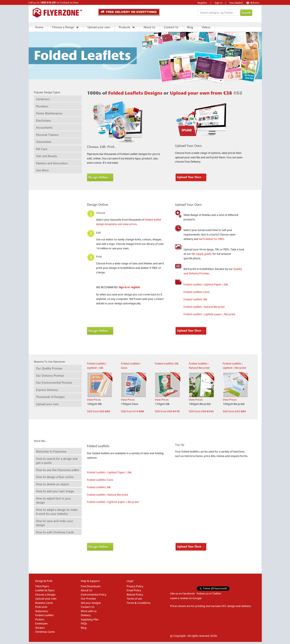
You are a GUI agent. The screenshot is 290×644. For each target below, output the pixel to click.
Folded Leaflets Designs (136, 93)
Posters (40, 619)
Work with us (89, 611)
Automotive (44, 142)
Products (125, 27)
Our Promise (88, 599)
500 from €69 (99, 411)
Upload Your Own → (191, 177)
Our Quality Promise (49, 368)
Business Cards (44, 603)
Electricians (43, 121)
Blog (190, 27)
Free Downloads (91, 586)
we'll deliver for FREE (212, 239)
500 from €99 (201, 411)
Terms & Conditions (139, 603)
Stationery (41, 611)
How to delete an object (52, 484)
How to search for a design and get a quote (57, 461)
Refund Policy (135, 595)
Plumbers (42, 106)
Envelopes (41, 623)
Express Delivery (47, 390)
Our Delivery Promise (50, 376)
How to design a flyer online (55, 477)
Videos (206, 27)
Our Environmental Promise (54, 383)
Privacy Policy (135, 586)
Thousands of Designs (50, 397)
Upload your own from (206, 93)
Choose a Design (63, 27)
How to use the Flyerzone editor (58, 470)
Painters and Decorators (52, 163)
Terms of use (134, 599)
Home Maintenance (49, 113)
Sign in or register (130, 287)
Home (39, 27)
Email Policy (134, 590)
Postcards (41, 607)
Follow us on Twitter (209, 594)
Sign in (219, 3)
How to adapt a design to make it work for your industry (57, 512)
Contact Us (171, 27)
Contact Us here (69, 3)
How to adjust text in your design (53, 501)
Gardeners (43, 99)
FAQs (84, 623)
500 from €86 (167, 411)
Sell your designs (91, 603)
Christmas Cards (45, 632)
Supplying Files (90, 619)
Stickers (40, 628)
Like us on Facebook (182, 594)
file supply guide (201, 254)
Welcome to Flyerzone (51, 451)
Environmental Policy (94, 595)
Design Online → (100, 177)
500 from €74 (132, 411)
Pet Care (42, 149)
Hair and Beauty (47, 156)
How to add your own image (55, 491)
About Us (149, 27)
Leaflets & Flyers (45, 590)
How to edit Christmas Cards (55, 532)
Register (202, 3)
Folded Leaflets (44, 615)
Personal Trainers (47, 135)
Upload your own (99, 27)
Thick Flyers (42, 586)
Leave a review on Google (186, 598)
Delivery (86, 615)
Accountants (44, 128)
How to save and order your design (55, 523)
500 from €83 (234, 411)
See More (42, 170)
